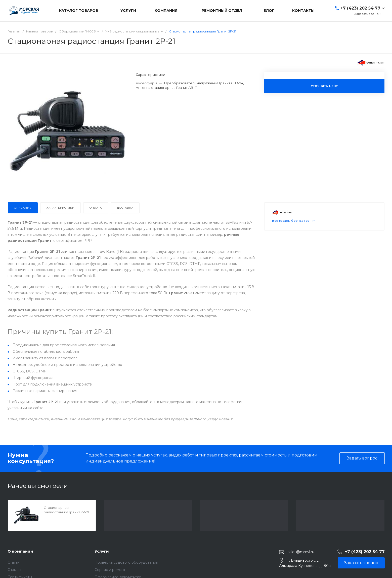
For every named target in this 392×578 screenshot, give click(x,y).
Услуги (102, 551)
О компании (20, 551)
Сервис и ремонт (110, 570)
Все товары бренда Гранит (293, 232)
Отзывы (14, 570)
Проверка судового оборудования (126, 562)
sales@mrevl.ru (301, 552)
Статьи (14, 562)
